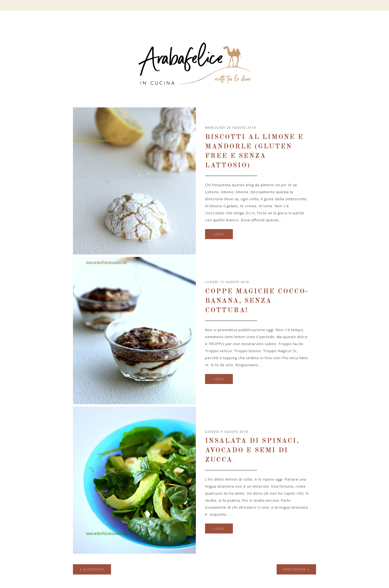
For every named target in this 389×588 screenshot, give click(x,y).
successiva (94, 569)
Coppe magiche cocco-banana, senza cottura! (257, 301)
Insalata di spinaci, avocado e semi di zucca (252, 451)
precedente (295, 569)
